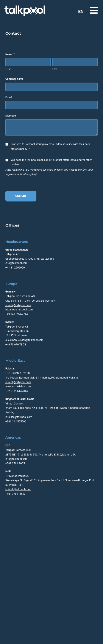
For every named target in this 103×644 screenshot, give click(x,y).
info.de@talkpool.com (18, 305)
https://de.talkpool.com (19, 310)
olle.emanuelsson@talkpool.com (24, 340)
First (8, 69)
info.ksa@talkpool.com (19, 417)
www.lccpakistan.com (18, 387)
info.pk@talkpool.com (18, 382)
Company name (14, 79)
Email (9, 97)
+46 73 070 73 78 (16, 345)
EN (81, 11)
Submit (21, 196)
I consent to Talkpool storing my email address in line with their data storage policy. (50, 147)
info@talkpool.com (16, 263)
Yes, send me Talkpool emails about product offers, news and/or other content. (51, 162)
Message (11, 116)
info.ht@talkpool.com (18, 489)
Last (55, 69)
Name (10, 54)
